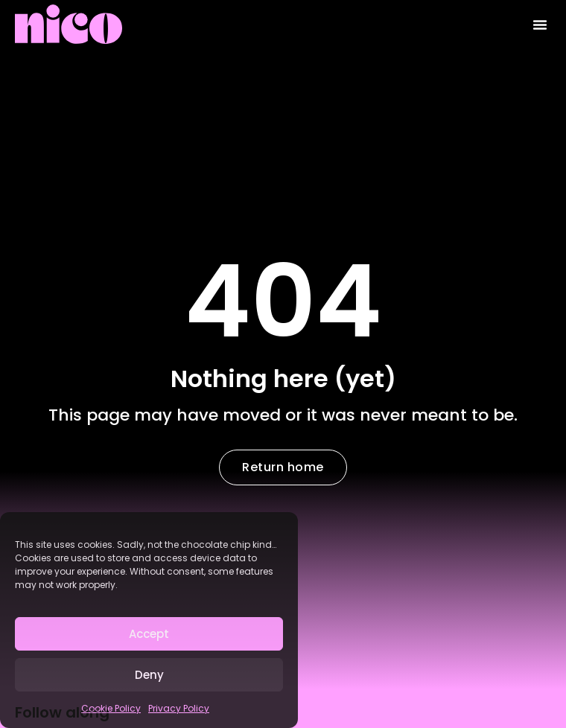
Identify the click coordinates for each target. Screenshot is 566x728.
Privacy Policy (179, 708)
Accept (149, 634)
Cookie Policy (111, 708)
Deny (149, 675)
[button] (540, 25)
